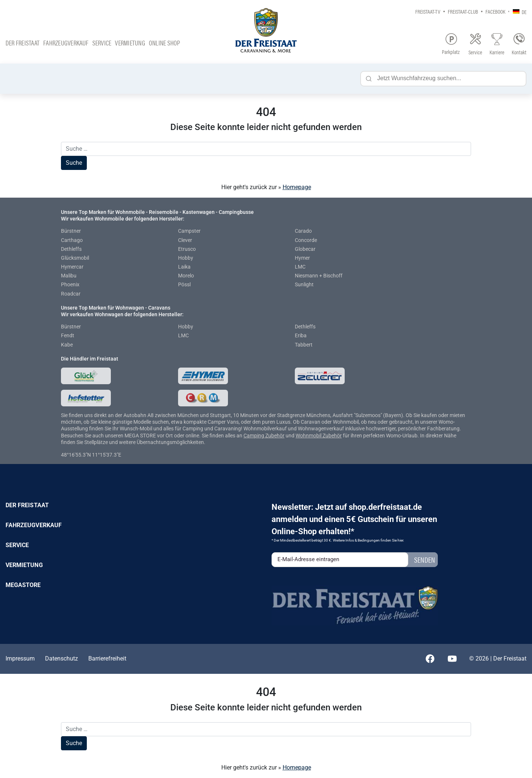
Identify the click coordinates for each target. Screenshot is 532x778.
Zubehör (275, 436)
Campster (189, 231)
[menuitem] (518, 11)
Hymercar (72, 267)
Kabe (67, 345)
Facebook (495, 11)
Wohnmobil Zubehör (319, 436)
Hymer (302, 258)
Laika (184, 267)
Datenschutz (62, 658)
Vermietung (130, 43)
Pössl (184, 284)
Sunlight (304, 284)
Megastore (23, 585)
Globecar (305, 249)
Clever (185, 240)
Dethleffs (71, 249)
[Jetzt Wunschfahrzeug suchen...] (443, 79)
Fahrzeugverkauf (66, 43)
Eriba (301, 335)
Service (102, 43)
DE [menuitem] (524, 12)
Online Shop (165, 43)
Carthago (72, 240)
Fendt (68, 335)
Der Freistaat (23, 43)
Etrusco (187, 249)
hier (400, 540)
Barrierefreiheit (107, 658)
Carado (303, 231)
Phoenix (70, 284)
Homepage (297, 187)
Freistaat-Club (463, 11)
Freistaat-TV (428, 11)
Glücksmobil (75, 258)
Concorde (306, 240)
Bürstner (71, 231)
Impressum (20, 658)
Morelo (186, 276)
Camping (254, 436)
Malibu (69, 276)
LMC (300, 267)
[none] (518, 11)
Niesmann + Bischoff (319, 276)
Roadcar (71, 294)
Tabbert (304, 345)
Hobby (186, 258)
